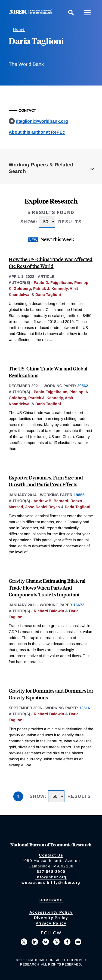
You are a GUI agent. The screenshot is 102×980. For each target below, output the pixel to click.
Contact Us (51, 855)
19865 (79, 495)
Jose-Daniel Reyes (43, 507)
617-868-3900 (51, 872)
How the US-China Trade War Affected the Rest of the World (51, 263)
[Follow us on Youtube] (78, 942)
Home (19, 29)
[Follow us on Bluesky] (46, 942)
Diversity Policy (51, 918)
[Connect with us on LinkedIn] (35, 942)
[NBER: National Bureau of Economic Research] (32, 12)
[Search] (71, 13)
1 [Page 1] (18, 796)
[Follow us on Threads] (57, 942)
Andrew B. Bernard (51, 501)
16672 (79, 605)
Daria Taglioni (48, 295)
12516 (85, 708)
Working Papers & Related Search (41, 168)
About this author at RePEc (37, 132)
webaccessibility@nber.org (51, 882)
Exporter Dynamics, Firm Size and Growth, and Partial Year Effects (46, 481)
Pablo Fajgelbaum (50, 392)
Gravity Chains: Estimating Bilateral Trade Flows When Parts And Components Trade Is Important (47, 588)
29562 (83, 386)
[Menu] (87, 13)
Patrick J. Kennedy (50, 289)
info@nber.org (51, 877)
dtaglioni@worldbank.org (42, 121)
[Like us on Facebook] (67, 942)
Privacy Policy (51, 923)
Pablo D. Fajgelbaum (53, 282)
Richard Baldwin (49, 611)
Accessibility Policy (51, 912)
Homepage (51, 900)
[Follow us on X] (24, 942)
